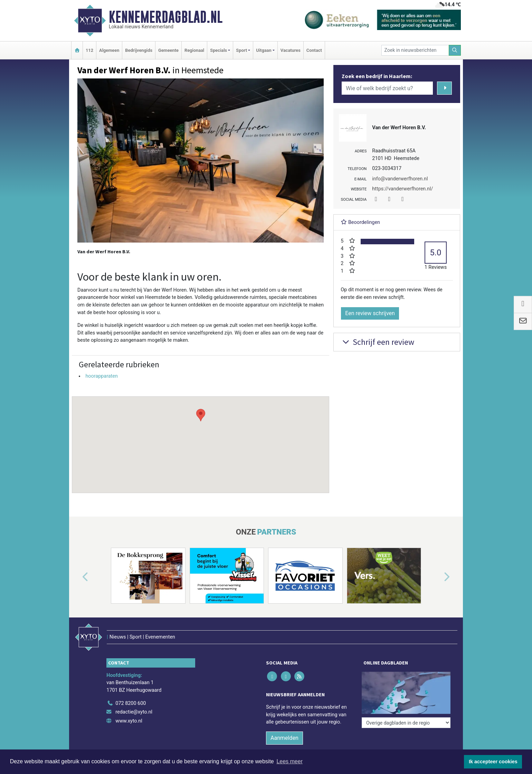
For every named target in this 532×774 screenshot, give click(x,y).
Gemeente (168, 50)
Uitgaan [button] (264, 50)
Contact (314, 50)
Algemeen (109, 50)
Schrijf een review (377, 342)
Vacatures (291, 50)
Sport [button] (241, 50)
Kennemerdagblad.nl (166, 17)
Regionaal (194, 50)
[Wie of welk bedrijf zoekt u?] (387, 88)
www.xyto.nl (129, 721)
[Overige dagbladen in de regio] (406, 723)
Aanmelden (284, 738)
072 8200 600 (131, 703)
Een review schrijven (370, 313)
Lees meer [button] (289, 761)
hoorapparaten (101, 376)
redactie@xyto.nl (134, 712)
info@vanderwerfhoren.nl (400, 179)
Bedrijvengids (139, 50)
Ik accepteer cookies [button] (493, 762)
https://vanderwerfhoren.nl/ (402, 189)
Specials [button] (218, 50)
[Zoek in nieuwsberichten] (415, 50)
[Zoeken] (455, 50)
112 (89, 50)
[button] (201, 438)
